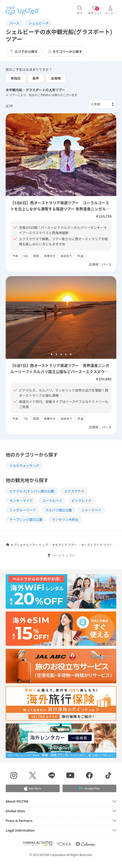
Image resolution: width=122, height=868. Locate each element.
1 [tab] (52, 192)
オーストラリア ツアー (97, 545)
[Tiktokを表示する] (108, 776)
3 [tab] (61, 192)
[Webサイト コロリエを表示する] (86, 844)
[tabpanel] (61, 155)
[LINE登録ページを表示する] (52, 776)
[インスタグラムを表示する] (14, 776)
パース (14, 23)
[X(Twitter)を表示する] (33, 776)
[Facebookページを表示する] (89, 776)
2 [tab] (56, 192)
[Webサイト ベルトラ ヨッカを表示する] (64, 844)
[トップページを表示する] (23, 11)
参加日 (16, 78)
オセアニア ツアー (64, 545)
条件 (36, 78)
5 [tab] (71, 192)
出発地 (56, 78)
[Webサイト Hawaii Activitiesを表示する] (38, 844)
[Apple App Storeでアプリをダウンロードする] (33, 788)
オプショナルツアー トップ (27, 545)
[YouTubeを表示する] (71, 776)
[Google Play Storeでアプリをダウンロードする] (90, 789)
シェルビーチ (39, 23)
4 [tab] (66, 192)
